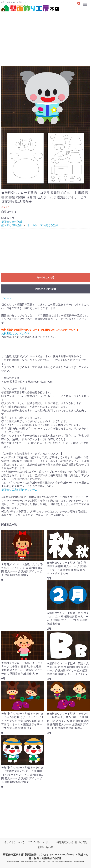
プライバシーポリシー (40, 842)
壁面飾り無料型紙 (12, 222)
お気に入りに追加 (45, 289)
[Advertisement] (45, 35)
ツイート (6, 298)
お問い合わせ (45, 847)
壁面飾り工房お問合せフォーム (19, 490)
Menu (85, 3)
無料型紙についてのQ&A (15, 333)
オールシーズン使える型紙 (43, 225)
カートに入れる (45, 277)
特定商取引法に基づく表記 (72, 842)
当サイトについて (14, 842)
